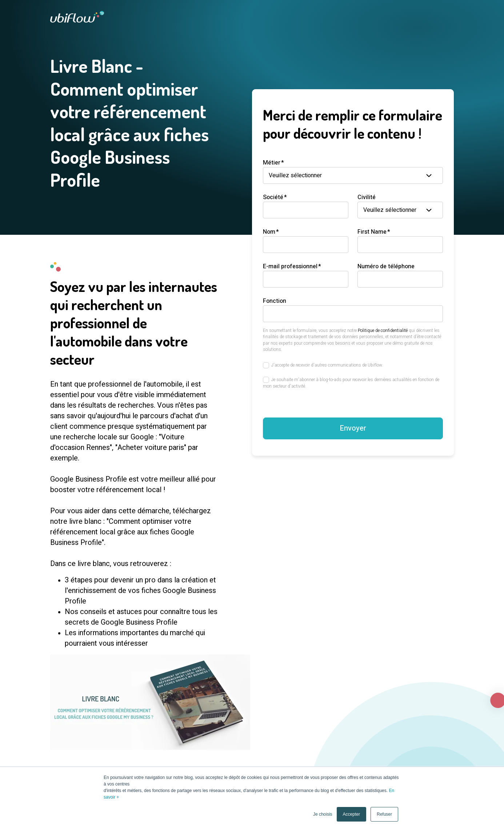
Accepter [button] (351, 814)
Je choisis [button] (323, 814)
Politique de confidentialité (383, 331)
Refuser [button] (384, 814)
